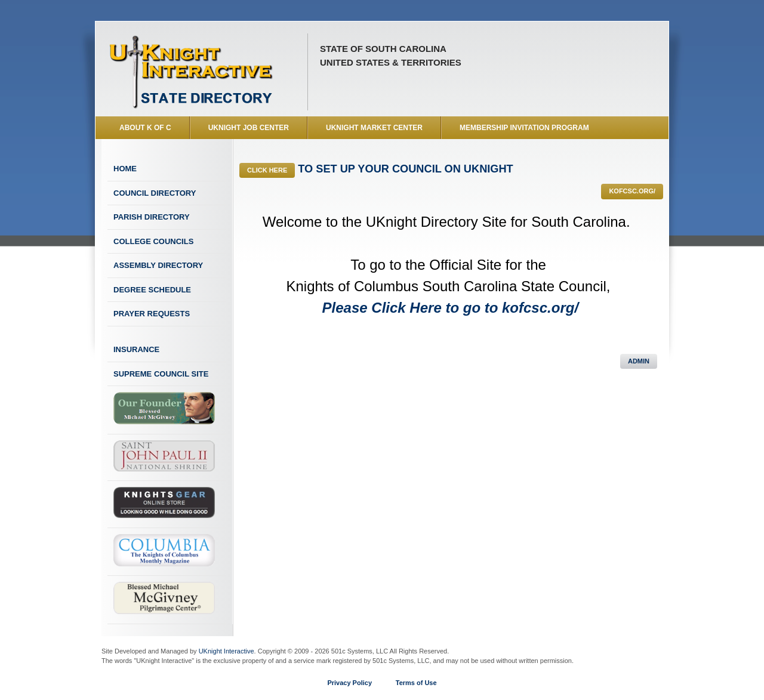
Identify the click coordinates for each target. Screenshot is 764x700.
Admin (639, 361)
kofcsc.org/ (632, 191)
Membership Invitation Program (524, 128)
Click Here (267, 170)
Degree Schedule (152, 290)
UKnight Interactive (227, 651)
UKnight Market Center (374, 128)
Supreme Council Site (161, 374)
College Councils (153, 241)
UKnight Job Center (249, 128)
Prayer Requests (152, 314)
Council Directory (155, 193)
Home (125, 169)
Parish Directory (152, 217)
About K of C (145, 128)
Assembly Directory (158, 265)
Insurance (136, 349)
